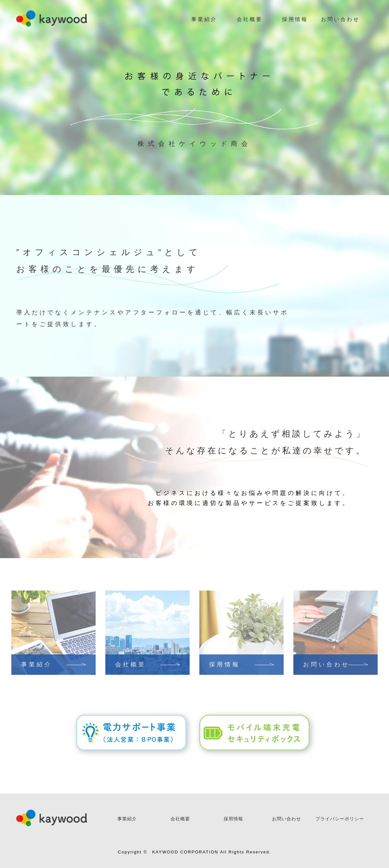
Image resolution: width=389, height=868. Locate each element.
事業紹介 (204, 19)
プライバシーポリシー (340, 819)
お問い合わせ (340, 19)
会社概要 (250, 19)
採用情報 (295, 19)
